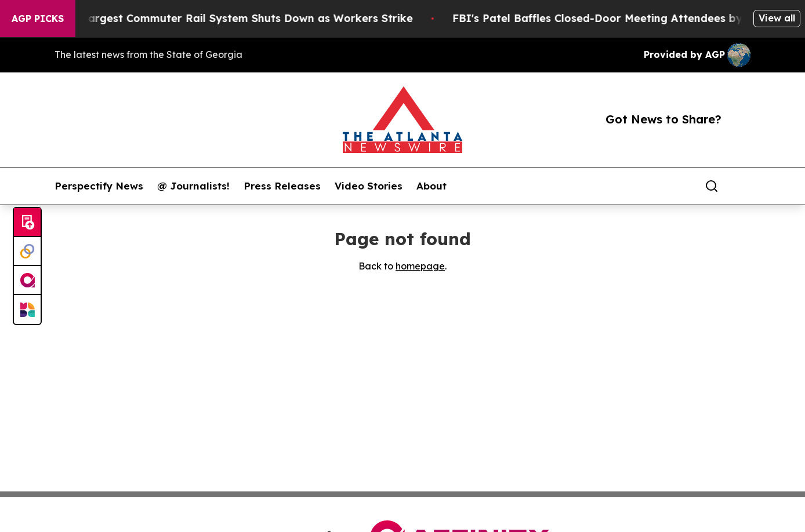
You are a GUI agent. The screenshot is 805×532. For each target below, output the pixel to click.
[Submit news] (27, 223)
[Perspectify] (27, 252)
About (431, 186)
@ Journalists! (193, 186)
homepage (420, 266)
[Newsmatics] (27, 309)
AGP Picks (38, 19)
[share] (742, 186)
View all (777, 18)
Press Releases (282, 186)
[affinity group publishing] (27, 280)
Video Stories (369, 186)
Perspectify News (99, 186)
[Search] (712, 186)
